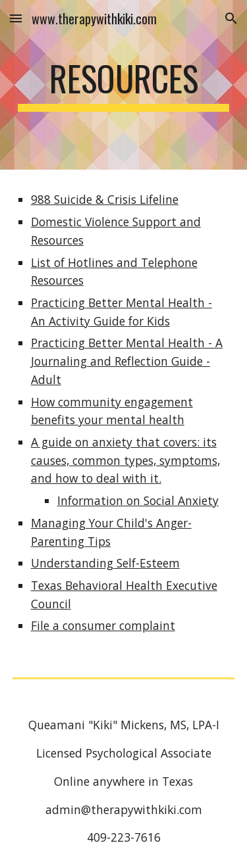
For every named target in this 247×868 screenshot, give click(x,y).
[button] (16, 18)
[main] (124, 85)
